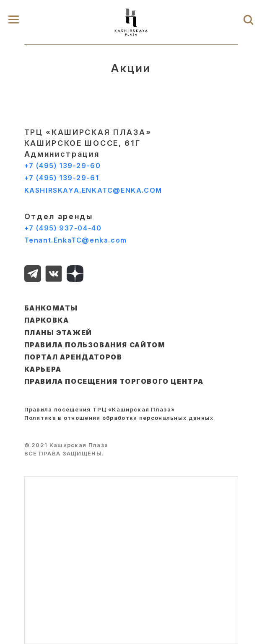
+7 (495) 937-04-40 (63, 228)
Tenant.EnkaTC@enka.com (76, 240)
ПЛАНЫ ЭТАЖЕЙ (58, 333)
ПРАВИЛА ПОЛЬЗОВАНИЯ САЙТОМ (95, 345)
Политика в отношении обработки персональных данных (119, 418)
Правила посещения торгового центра (114, 381)
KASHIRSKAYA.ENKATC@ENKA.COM (93, 190)
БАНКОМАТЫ (51, 308)
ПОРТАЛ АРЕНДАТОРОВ (73, 357)
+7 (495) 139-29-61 (62, 178)
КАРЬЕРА (43, 369)
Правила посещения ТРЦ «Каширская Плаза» (100, 409)
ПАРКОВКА (47, 320)
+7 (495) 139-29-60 (63, 166)
